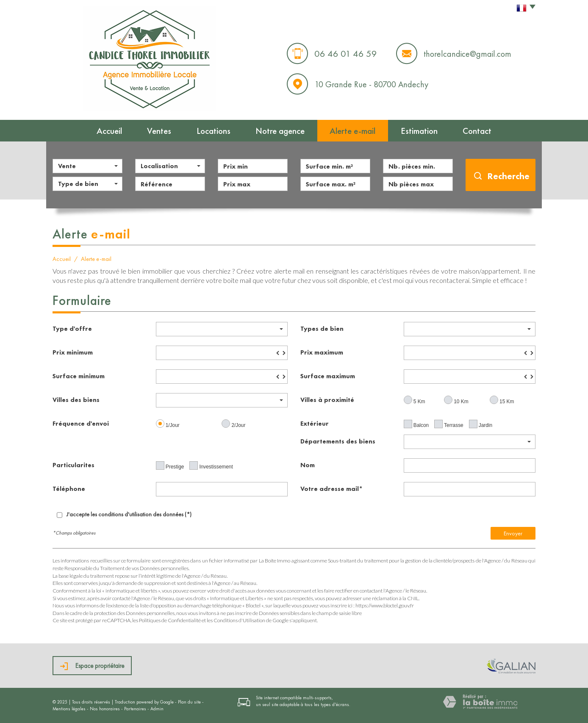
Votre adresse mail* (331, 489)
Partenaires (135, 709)
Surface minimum (79, 376)
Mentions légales (69, 709)
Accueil (109, 131)
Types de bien (322, 328)
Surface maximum (328, 376)
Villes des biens (76, 400)
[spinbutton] (222, 353)
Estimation (419, 131)
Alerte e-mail (352, 131)
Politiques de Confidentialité (170, 620)
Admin (157, 709)
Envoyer (513, 533)
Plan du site (189, 702)
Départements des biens (338, 441)
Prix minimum (73, 352)
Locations (214, 131)
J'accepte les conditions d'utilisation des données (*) (129, 514)
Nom (308, 465)
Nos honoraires (105, 709)
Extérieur (315, 423)
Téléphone (69, 489)
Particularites (73, 465)
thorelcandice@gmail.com (467, 54)
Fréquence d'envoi (81, 423)
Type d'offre (72, 328)
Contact (477, 131)
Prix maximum (322, 352)
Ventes (159, 131)
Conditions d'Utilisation (239, 620)
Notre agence (280, 131)
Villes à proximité (327, 400)
